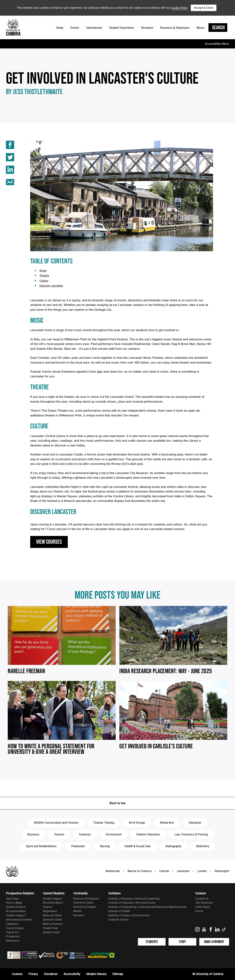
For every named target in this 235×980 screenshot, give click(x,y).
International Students (19, 920)
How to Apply (14, 903)
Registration (50, 911)
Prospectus (13, 936)
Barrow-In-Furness (140, 871)
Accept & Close (204, 8)
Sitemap (118, 974)
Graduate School (118, 920)
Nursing (105, 846)
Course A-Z (13, 932)
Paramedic (78, 846)
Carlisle (164, 871)
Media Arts (167, 823)
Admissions (13, 941)
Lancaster (183, 871)
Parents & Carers (83, 903)
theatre (44, 275)
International (94, 28)
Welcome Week (52, 915)
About (200, 28)
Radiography (173, 846)
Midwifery (203, 846)
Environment (114, 835)
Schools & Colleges (85, 907)
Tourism (59, 835)
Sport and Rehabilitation (41, 846)
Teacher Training (104, 823)
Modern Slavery (96, 974)
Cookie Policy (179, 8)
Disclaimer (51, 974)
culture (44, 281)
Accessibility (72, 974)
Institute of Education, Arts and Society (132, 903)
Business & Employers (175, 28)
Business (33, 835)
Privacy (33, 974)
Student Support (16, 915)
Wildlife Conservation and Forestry (56, 823)
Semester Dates (52, 920)
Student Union (51, 932)
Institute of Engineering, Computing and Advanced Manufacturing (147, 907)
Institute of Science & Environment (129, 915)
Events (75, 28)
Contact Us (202, 899)
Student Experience (122, 28)
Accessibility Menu (217, 44)
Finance (48, 907)
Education (195, 823)
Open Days (12, 899)
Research (147, 28)
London (202, 871)
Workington (222, 871)
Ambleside (113, 871)
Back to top (117, 803)
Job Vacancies (204, 903)
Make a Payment (53, 924)
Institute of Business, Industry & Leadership (134, 899)
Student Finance (16, 907)
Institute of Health (119, 911)
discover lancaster (51, 286)
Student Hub (50, 928)
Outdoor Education (148, 835)
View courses (49, 542)
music (43, 270)
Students (152, 942)
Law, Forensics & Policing (191, 835)
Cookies (17, 974)
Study (60, 28)
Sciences (85, 835)
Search (218, 28)
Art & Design (137, 823)
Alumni (77, 911)
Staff (182, 942)
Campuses (12, 924)
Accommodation (16, 911)
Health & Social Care (138, 846)
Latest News (203, 907)
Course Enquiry (15, 928)
